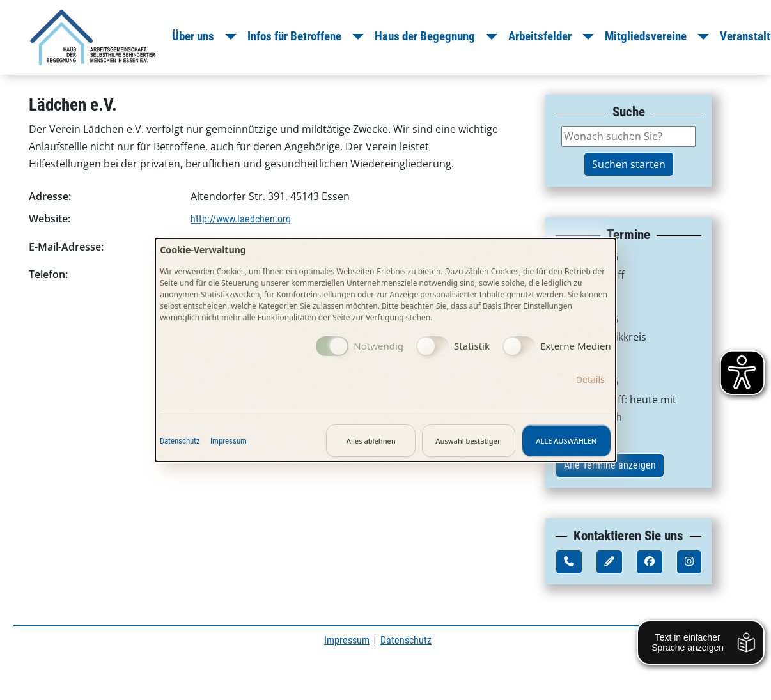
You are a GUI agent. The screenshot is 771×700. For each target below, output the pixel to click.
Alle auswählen (566, 441)
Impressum (229, 441)
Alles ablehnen (371, 441)
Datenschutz (180, 441)
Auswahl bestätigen (469, 441)
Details (590, 379)
